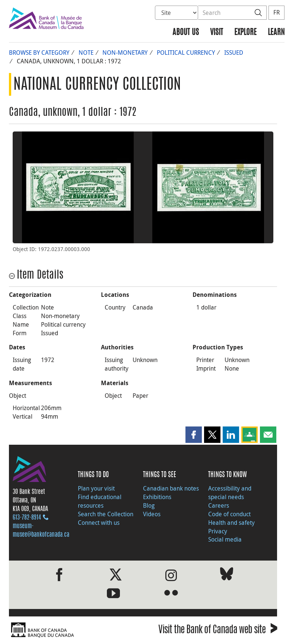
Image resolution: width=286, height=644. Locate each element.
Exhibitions (157, 497)
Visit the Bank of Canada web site (218, 631)
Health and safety (231, 523)
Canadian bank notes (171, 488)
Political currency (186, 53)
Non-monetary (125, 53)
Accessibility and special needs (230, 493)
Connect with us (99, 523)
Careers (219, 505)
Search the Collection (106, 514)
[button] (194, 435)
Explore (245, 33)
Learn (276, 33)
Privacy (218, 531)
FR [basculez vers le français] (277, 12)
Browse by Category (39, 53)
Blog (149, 505)
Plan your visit (96, 488)
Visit (217, 33)
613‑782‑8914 (27, 518)
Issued (234, 53)
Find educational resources (100, 501)
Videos (152, 514)
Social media (225, 539)
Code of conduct (229, 514)
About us (186, 33)
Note (86, 53)
